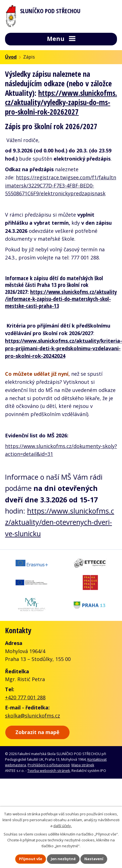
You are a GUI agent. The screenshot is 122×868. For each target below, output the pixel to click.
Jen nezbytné (63, 859)
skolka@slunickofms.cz (33, 716)
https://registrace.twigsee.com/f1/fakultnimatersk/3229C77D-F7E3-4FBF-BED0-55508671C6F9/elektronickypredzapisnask (61, 185)
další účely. (63, 825)
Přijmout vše (31, 859)
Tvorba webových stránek (49, 771)
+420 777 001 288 (25, 697)
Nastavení (94, 859)
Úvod (11, 57)
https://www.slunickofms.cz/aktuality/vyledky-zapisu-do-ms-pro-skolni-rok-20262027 (61, 102)
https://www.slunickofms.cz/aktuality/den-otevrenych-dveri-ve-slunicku (60, 522)
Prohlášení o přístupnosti (49, 765)
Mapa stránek (83, 765)
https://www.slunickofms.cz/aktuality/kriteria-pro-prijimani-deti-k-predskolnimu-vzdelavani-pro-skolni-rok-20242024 (64, 348)
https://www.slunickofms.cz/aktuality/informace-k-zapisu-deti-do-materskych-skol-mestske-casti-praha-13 (61, 299)
